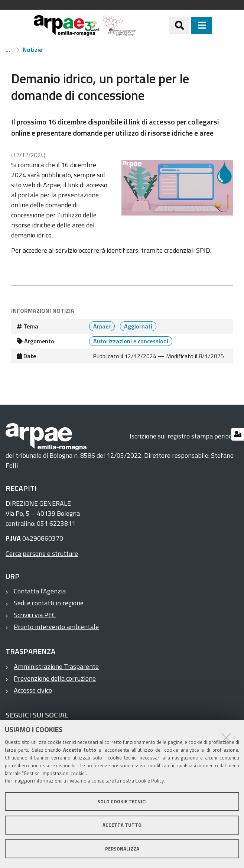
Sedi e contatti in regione (49, 603)
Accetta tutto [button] (122, 825)
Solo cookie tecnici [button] (122, 801)
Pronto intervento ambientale (56, 627)
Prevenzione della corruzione (55, 678)
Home (8, 50)
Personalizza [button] (122, 849)
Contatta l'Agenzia (40, 591)
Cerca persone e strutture (42, 553)
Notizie (32, 50)
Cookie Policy (149, 781)
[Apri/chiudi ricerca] (179, 25)
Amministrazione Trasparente (56, 666)
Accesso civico (33, 690)
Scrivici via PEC (35, 615)
